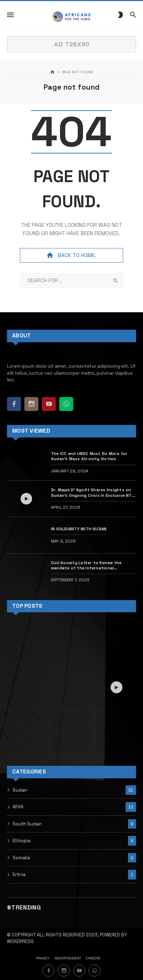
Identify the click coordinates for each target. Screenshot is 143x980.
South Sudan (27, 824)
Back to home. (71, 255)
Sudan (20, 790)
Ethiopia (21, 841)
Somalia (21, 858)
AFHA (18, 807)
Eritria (19, 874)
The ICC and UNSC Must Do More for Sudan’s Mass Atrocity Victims (89, 456)
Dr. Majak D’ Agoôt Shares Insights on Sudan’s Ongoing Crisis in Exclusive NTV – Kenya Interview (93, 492)
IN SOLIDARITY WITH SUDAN (79, 529)
